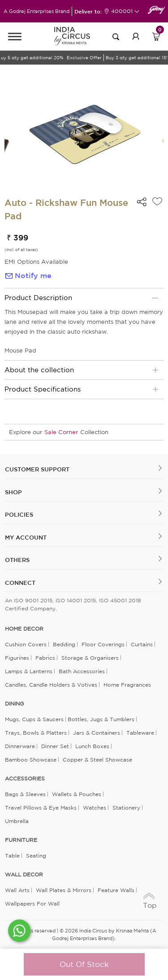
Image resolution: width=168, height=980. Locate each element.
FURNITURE (21, 840)
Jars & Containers (97, 733)
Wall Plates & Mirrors (64, 890)
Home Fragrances (127, 685)
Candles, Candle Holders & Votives (51, 685)
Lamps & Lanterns (29, 671)
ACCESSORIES (25, 779)
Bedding (64, 644)
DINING (14, 704)
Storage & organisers (90, 658)
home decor (24, 629)
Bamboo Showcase (31, 760)
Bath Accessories (82, 671)
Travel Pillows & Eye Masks (41, 808)
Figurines (17, 658)
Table (12, 856)
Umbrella (17, 821)
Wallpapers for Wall (32, 904)
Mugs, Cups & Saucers (34, 719)
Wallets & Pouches (77, 794)
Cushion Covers (26, 644)
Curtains (142, 644)
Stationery (126, 808)
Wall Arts (17, 890)
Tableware (140, 733)
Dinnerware (20, 746)
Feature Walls (116, 890)
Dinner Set (55, 746)
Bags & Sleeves (25, 794)
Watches (95, 808)
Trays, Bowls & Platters (36, 733)
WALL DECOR (24, 875)
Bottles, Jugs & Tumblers (101, 719)
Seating (36, 856)
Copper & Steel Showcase (97, 760)
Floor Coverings (103, 644)
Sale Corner (61, 432)
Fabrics (45, 658)
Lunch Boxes (92, 746)
